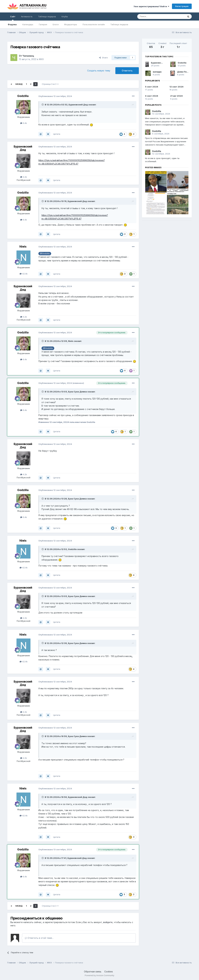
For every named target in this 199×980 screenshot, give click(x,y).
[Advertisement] (167, 245)
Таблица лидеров (119, 24)
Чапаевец (28, 56)
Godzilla (23, 96)
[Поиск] (154, 16)
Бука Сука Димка (78, 392)
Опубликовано (55, 96)
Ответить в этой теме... (39, 938)
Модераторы (71, 24)
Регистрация (182, 6)
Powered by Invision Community (99, 975)
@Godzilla (45, 254)
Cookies (109, 972)
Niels (23, 247)
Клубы (65, 16)
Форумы (12, 24)
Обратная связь (93, 972)
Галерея (43, 24)
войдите (108, 922)
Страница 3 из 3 (50, 84)
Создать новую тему (99, 71)
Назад (19, 84)
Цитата (57, 134)
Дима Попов (184, 72)
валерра (157, 72)
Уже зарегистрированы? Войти (151, 6)
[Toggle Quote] (43, 105)
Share (103, 58)
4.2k (24, 177)
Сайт (13, 18)
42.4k (24, 274)
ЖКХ (41, 59)
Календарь (28, 24)
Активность (27, 16)
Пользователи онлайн (94, 24)
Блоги (56, 24)
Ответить (127, 71)
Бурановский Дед (78, 105)
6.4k (24, 123)
